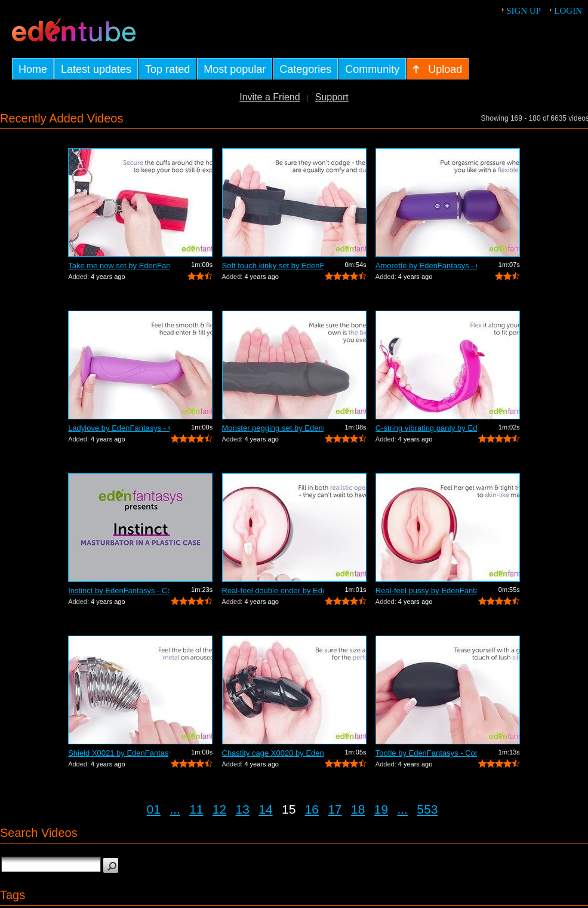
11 (196, 809)
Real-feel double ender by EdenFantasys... (273, 590)
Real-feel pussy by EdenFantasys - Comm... (426, 590)
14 (265, 809)
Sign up (524, 11)
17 (335, 809)
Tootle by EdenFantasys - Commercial (426, 753)
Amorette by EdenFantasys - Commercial (426, 266)
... (175, 809)
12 (219, 809)
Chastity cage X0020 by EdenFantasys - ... (273, 753)
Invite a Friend (270, 97)
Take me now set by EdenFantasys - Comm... (119, 266)
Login (568, 11)
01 (154, 809)
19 (381, 809)
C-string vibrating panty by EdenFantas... (426, 428)
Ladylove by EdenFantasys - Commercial (119, 428)
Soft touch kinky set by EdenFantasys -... (273, 266)
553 (427, 809)
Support (332, 97)
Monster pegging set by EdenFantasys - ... (273, 428)
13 (243, 809)
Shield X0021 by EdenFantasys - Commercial (119, 753)
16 (312, 809)
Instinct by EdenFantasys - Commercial (119, 590)
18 (358, 809)
